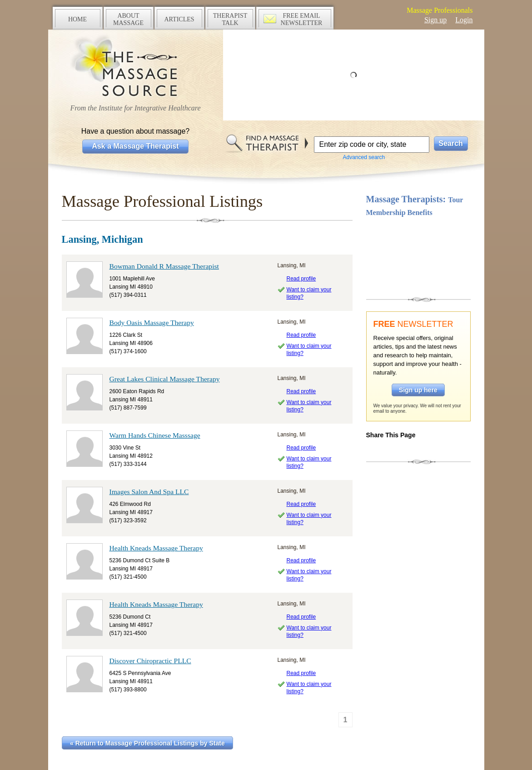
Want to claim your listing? (309, 293)
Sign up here (418, 390)
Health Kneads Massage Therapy (156, 548)
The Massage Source (136, 67)
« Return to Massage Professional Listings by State (147, 743)
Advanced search (364, 157)
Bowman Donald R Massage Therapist (164, 266)
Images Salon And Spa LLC (149, 492)
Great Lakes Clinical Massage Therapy (165, 379)
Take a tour (418, 256)
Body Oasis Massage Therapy (152, 322)
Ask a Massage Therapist (135, 146)
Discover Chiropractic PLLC (150, 661)
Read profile (301, 279)
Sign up (435, 20)
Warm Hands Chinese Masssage (155, 435)
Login (464, 20)
